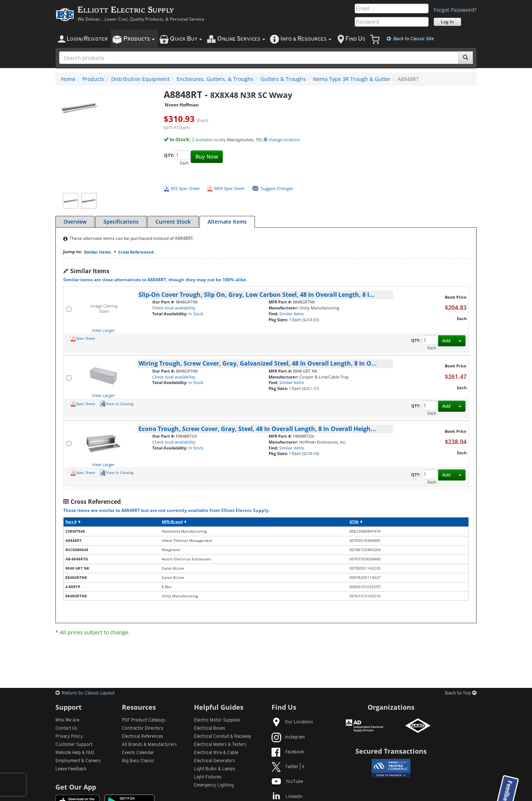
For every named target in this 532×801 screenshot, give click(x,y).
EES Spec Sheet (185, 188)
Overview (75, 222)
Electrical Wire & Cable (216, 753)
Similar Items (97, 252)
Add (446, 341)
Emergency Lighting (214, 785)
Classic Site (410, 39)
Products (93, 79)
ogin (87, 39)
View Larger (103, 330)
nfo (306, 39)
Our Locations (292, 722)
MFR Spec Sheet (229, 188)
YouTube (287, 782)
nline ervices (241, 39)
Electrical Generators (215, 761)
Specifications (121, 222)
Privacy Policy (69, 737)
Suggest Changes (277, 188)
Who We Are (67, 720)
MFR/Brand (174, 522)
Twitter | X (288, 767)
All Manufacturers (149, 745)
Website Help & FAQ (75, 753)
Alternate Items (227, 222)
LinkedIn (287, 797)
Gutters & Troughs (283, 79)
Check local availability (174, 308)
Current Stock (173, 222)
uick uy (186, 39)
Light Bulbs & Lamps (215, 769)
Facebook (288, 752)
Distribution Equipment (140, 79)
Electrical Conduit (223, 737)
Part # (73, 522)
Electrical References (143, 737)
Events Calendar (138, 753)
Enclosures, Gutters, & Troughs (215, 79)
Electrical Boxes (210, 729)
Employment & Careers (78, 761)
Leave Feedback (71, 769)
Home (68, 79)
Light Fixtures (208, 777)
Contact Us (66, 729)
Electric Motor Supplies (217, 720)
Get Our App (76, 787)
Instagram (288, 737)
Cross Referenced (136, 252)
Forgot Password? (455, 10)
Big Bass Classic (138, 761)
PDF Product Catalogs (144, 720)
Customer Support (74, 745)
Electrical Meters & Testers (220, 745)
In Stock (196, 314)
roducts (139, 39)
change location (281, 140)
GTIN (356, 522)
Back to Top (461, 693)
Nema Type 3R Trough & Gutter (352, 79)
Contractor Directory (143, 729)
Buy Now (207, 157)
